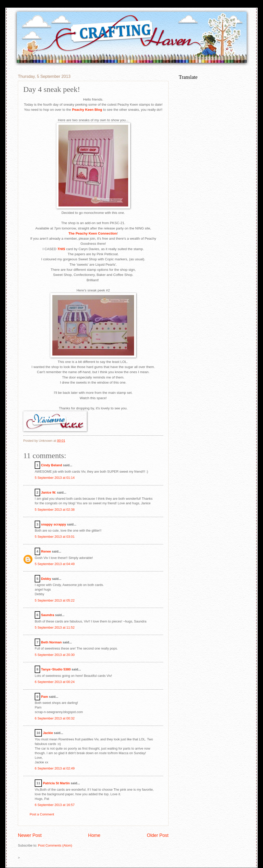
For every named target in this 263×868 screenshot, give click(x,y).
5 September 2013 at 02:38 (55, 510)
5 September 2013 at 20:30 (55, 655)
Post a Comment (42, 814)
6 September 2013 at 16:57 (55, 805)
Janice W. (49, 492)
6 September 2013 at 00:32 (55, 718)
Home (94, 835)
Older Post (158, 835)
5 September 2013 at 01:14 (55, 478)
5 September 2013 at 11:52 (55, 627)
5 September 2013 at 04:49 (55, 564)
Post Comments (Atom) (55, 845)
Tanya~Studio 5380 (56, 669)
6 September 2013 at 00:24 (55, 682)
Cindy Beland (52, 465)
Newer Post (30, 835)
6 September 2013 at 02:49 (55, 768)
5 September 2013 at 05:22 (55, 600)
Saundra (48, 615)
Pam (45, 697)
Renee (46, 551)
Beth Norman (51, 642)
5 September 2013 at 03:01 (55, 537)
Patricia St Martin (56, 783)
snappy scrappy (54, 524)
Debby (46, 579)
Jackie (48, 733)
